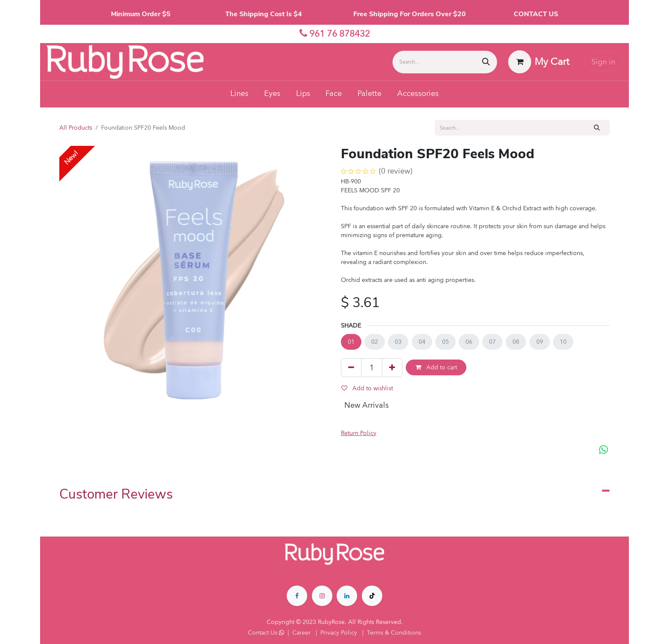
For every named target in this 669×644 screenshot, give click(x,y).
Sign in (603, 62)
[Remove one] (351, 368)
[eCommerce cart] (539, 62)
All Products (76, 128)
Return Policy (359, 433)
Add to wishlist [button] (367, 388)
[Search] (486, 62)
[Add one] (392, 368)
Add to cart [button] (436, 367)
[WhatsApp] (604, 450)
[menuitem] (240, 94)
